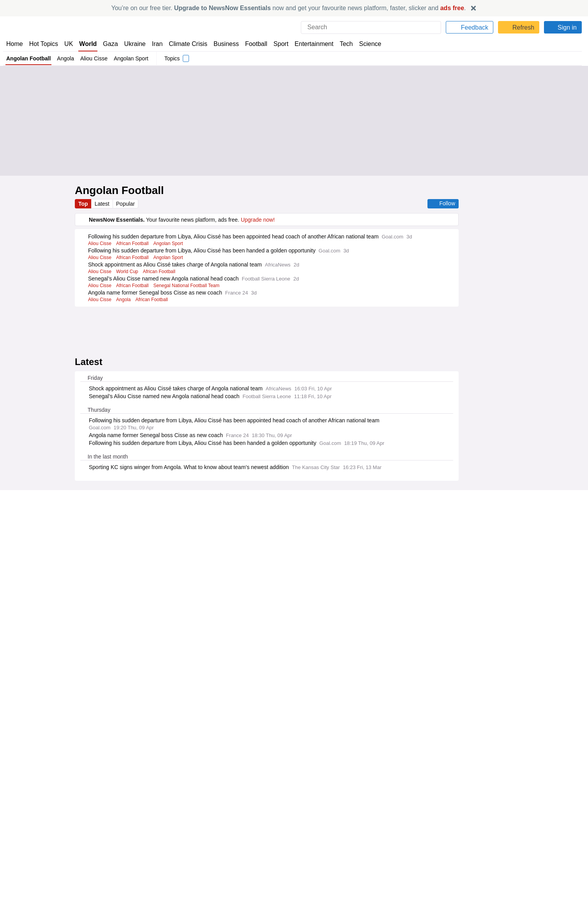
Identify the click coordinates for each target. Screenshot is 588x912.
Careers (307, 861)
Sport (277, 44)
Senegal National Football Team (189, 293)
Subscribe (19, 868)
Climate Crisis (184, 44)
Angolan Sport (131, 58)
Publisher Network (320, 846)
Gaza (109, 44)
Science (364, 44)
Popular (127, 204)
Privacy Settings (463, 875)
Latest (103, 204)
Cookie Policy (459, 853)
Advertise (309, 853)
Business (222, 44)
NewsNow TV (23, 875)
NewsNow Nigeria (173, 861)
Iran (154, 44)
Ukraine (132, 44)
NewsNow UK (168, 846)
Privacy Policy (421, 632)
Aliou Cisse (94, 58)
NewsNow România (176, 868)
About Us (18, 853)
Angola (65, 58)
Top (83, 204)
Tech (341, 44)
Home (14, 44)
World (87, 44)
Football (252, 44)
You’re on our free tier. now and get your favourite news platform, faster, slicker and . (289, 8)
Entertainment (309, 44)
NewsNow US (168, 853)
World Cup (128, 279)
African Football (134, 250)
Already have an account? (118, 615)
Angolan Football (28, 58)
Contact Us (20, 861)
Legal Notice (98, 637)
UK (69, 44)
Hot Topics (44, 44)
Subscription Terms (467, 868)
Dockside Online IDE (321, 868)
